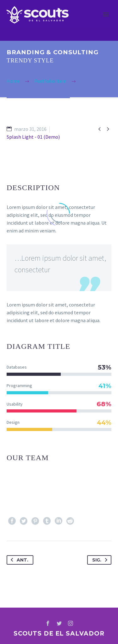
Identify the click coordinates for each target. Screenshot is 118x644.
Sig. (101, 560)
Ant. (18, 560)
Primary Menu (106, 14)
